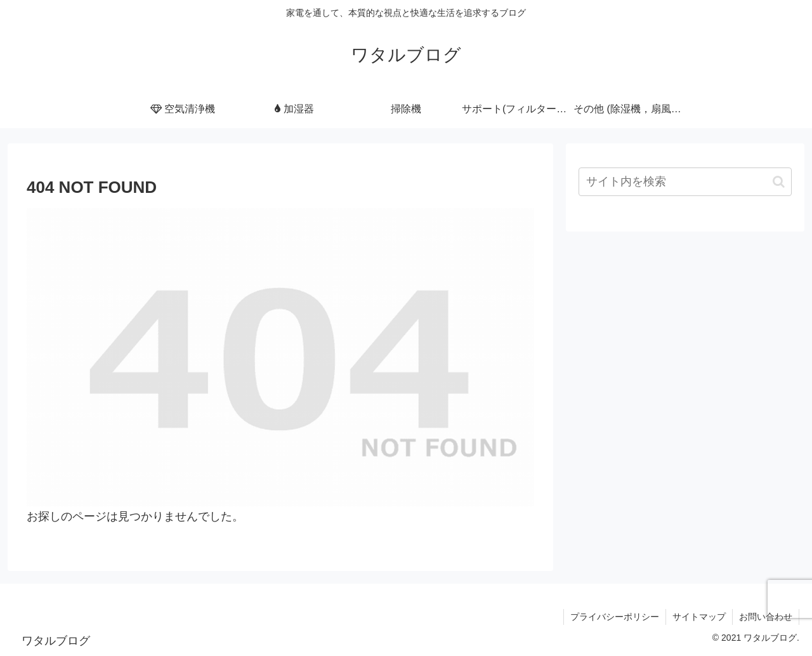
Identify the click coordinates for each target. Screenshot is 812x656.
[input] (685, 182)
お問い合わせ (766, 617)
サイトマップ (699, 617)
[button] (779, 182)
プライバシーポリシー (615, 617)
